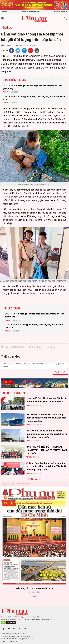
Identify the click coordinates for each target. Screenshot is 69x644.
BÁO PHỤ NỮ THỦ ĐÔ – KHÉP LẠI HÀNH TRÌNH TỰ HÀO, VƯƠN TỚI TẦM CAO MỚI (47, 450)
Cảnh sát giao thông (15, 347)
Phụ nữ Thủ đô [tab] (7, 484)
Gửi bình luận (60, 372)
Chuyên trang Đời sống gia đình (31, 12)
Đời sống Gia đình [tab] (23, 484)
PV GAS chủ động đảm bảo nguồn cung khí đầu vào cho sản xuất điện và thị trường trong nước (47, 434)
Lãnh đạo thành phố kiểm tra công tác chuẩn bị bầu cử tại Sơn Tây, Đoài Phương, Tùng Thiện (46, 466)
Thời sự (7, 27)
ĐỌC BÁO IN (34, 479)
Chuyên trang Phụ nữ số (61, 12)
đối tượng (51, 347)
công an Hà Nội (35, 347)
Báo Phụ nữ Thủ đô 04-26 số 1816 (21, 588)
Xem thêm (35, 601)
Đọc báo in (4, 12)
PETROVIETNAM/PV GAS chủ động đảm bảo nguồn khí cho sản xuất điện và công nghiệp (46, 418)
